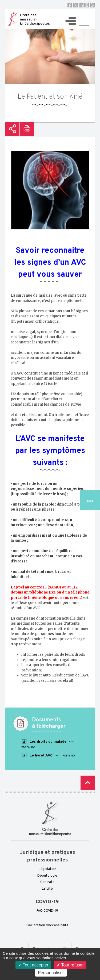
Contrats (47, 882)
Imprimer (27, 129)
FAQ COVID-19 (47, 911)
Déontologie (47, 876)
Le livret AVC (48, 755)
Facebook (70, 5)
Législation (47, 869)
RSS (92, 5)
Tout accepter (33, 965)
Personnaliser (51, 973)
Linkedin (81, 5)
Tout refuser (70, 965)
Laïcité (47, 889)
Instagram (87, 5)
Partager (12, 129)
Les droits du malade (48, 744)
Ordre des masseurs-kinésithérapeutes (35, 20)
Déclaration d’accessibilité (47, 926)
